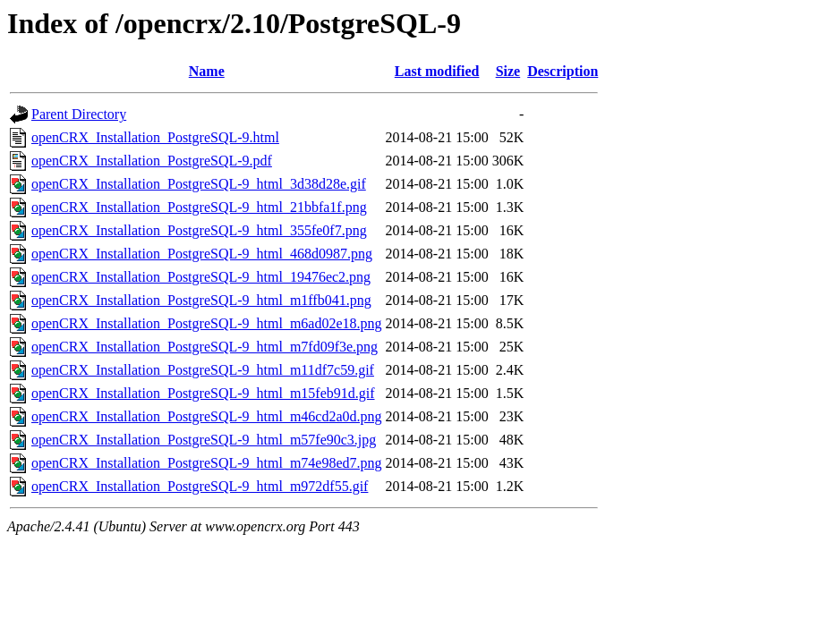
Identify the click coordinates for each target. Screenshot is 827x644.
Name (207, 71)
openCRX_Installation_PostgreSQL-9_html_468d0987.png (202, 254)
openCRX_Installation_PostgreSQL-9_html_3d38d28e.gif (199, 184)
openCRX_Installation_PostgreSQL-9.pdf (152, 161)
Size (508, 71)
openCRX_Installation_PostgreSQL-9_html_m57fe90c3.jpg (204, 440)
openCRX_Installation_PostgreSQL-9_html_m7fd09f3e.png (205, 347)
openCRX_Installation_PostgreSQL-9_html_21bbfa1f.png (199, 207)
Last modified (437, 71)
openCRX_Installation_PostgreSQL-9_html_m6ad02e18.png (207, 323)
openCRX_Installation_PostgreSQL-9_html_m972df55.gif (200, 486)
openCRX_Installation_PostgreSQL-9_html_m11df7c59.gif (203, 370)
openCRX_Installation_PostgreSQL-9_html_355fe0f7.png (199, 230)
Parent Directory (79, 114)
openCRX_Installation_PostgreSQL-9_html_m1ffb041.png (201, 300)
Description (563, 71)
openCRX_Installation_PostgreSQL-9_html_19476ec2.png (201, 277)
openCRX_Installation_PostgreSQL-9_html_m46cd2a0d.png (207, 416)
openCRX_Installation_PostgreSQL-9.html (155, 137)
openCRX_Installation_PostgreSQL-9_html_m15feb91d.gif (203, 393)
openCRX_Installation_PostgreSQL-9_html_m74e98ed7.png (207, 463)
